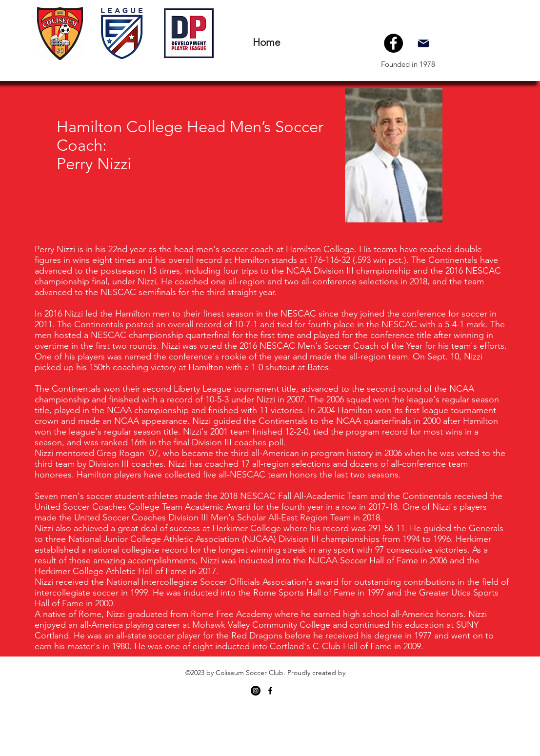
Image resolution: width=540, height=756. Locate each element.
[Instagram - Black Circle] (256, 691)
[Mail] (423, 43)
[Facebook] (393, 43)
